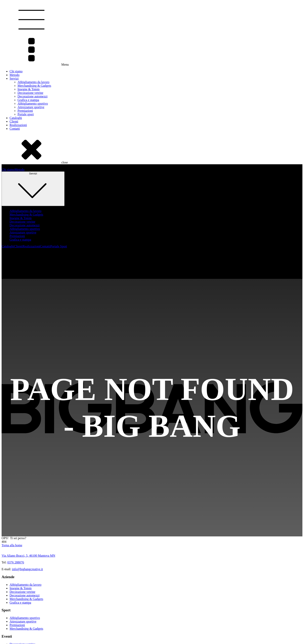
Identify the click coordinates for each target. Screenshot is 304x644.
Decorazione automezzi (33, 96)
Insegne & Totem (29, 89)
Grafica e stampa (28, 100)
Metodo (15, 75)
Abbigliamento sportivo (33, 104)
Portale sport (26, 114)
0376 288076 (16, 562)
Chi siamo (16, 71)
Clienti (14, 121)
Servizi (14, 78)
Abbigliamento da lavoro (33, 82)
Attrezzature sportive (31, 107)
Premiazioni (25, 111)
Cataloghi (16, 118)
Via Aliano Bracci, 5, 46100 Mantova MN (28, 556)
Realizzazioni (18, 125)
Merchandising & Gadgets (34, 86)
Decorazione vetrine (30, 93)
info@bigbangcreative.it (27, 569)
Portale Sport (59, 246)
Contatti (15, 129)
